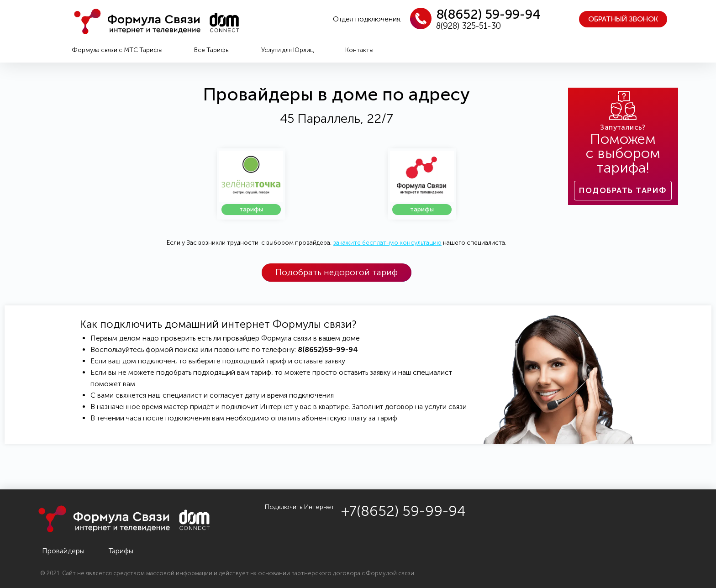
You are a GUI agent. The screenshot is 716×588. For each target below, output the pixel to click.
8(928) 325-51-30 (469, 26)
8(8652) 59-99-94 (488, 14)
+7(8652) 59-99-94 (403, 511)
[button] (623, 19)
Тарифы (121, 551)
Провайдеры (63, 551)
